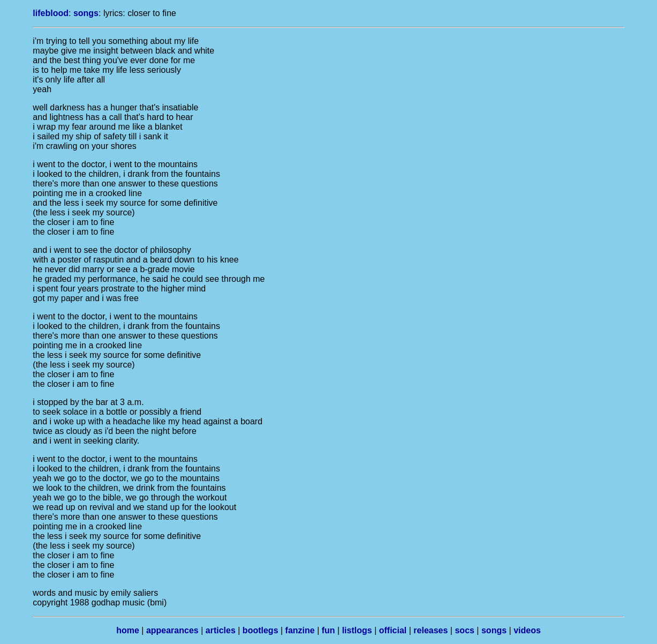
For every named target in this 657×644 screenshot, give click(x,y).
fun (328, 630)
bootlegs (260, 630)
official (393, 630)
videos (527, 630)
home (128, 630)
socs (464, 630)
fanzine (300, 630)
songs (86, 13)
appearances (172, 630)
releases (431, 630)
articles (221, 630)
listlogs (357, 630)
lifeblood (51, 13)
